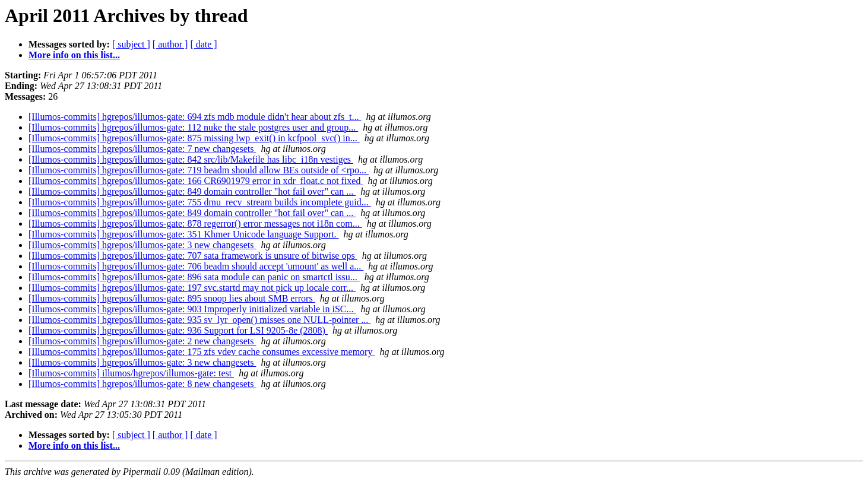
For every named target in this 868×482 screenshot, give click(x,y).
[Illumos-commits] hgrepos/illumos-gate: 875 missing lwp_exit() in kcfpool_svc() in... (194, 138)
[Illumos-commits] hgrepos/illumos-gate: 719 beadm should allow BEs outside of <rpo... (199, 170)
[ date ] (203, 44)
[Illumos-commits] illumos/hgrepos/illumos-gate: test (131, 373)
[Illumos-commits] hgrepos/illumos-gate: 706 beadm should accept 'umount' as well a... (196, 266)
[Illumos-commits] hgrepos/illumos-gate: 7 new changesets (142, 149)
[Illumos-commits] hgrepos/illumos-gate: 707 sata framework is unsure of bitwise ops (193, 256)
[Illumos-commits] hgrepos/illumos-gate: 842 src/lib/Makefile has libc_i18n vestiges (191, 159)
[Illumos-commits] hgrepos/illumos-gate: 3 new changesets (142, 245)
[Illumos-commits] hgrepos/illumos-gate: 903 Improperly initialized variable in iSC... (192, 309)
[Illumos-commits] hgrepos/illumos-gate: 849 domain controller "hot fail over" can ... (192, 191)
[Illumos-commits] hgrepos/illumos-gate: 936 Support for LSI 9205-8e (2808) (178, 330)
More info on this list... (74, 55)
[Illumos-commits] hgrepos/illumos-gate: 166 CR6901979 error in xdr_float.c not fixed (196, 181)
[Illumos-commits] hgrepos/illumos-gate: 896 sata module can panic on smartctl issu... (194, 277)
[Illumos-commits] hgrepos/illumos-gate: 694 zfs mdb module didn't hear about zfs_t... (195, 117)
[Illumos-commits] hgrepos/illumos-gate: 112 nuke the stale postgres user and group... (193, 127)
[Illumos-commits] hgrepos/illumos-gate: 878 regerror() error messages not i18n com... (195, 223)
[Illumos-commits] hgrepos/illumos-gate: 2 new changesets (142, 341)
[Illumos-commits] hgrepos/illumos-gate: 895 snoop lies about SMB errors (172, 298)
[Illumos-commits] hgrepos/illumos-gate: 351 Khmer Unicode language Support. (184, 234)
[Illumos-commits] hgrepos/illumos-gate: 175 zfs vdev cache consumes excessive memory (202, 352)
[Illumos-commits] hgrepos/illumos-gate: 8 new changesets (142, 384)
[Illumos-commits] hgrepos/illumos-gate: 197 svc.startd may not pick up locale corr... (192, 288)
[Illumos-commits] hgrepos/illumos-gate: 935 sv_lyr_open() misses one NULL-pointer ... (199, 320)
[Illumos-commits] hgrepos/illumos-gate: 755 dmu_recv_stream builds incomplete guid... (200, 202)
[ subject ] (131, 44)
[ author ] (170, 44)
